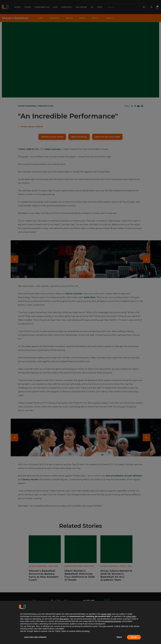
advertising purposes (113, 621)
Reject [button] (119, 637)
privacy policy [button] (106, 614)
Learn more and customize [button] (35, 637)
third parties (64, 619)
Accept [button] (134, 637)
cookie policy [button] (131, 616)
